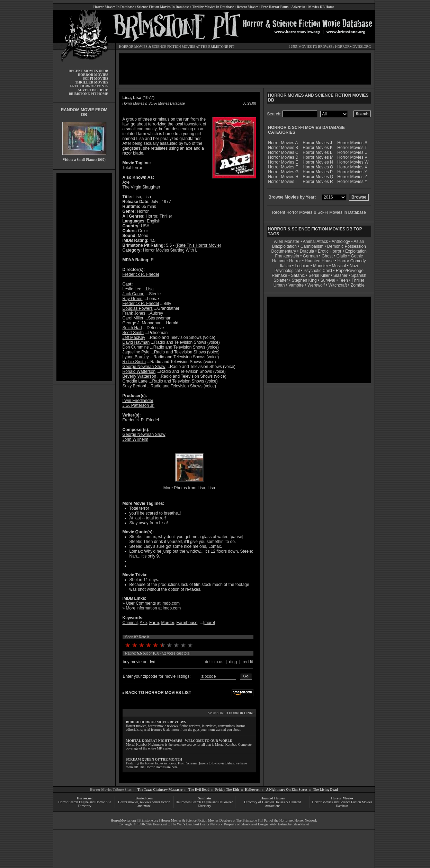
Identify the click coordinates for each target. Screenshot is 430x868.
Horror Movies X (352, 167)
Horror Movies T (352, 148)
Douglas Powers (138, 308)
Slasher (341, 275)
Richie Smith (134, 362)
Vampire (296, 285)
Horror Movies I (282, 182)
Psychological (287, 271)
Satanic (298, 275)
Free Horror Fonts (275, 7)
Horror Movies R (318, 182)
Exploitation (356, 251)
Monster (320, 266)
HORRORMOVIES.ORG (353, 47)
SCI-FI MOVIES (95, 78)
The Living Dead (325, 790)
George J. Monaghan (142, 323)
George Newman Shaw (144, 367)
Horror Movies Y (352, 172)
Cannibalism (312, 246)
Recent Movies (248, 7)
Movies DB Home (321, 7)
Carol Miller (133, 318)
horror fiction (161, 802)
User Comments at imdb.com (153, 603)
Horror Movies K (318, 148)
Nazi (354, 266)
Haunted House (319, 261)
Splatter (281, 280)
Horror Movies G (283, 172)
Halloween (253, 790)
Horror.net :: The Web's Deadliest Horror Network (188, 824)
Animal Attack (316, 242)
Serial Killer (319, 275)
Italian (285, 266)
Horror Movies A (283, 143)
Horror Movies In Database (114, 7)
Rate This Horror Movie (198, 245)
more (209, 623)
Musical (339, 266)
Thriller (358, 280)
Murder (168, 623)
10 (190, 645)
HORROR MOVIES (133, 47)
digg (233, 662)
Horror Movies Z (352, 177)
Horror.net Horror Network (298, 820)
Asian (359, 242)
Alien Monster (286, 242)
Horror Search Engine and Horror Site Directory (84, 804)
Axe (144, 623)
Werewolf (316, 285)
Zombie (358, 285)
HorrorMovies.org (123, 820)
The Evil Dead (199, 790)
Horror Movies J (317, 143)
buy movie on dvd (139, 662)
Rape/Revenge (350, 271)
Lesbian (302, 266)
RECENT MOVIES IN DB (88, 71)
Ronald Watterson (139, 371)
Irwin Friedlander (138, 401)
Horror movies (128, 802)
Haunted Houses (272, 798)
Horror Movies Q (318, 177)
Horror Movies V (352, 157)
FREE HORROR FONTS (89, 86)
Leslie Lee (132, 289)
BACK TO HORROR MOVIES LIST (158, 693)
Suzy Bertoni (134, 386)
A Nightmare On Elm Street (286, 790)
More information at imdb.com (154, 608)
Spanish (359, 275)
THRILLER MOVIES (92, 82)
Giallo (342, 256)
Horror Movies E (283, 162)
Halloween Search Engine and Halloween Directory (204, 804)
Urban (279, 285)
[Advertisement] (84, 277)
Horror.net (85, 798)
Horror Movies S (352, 143)
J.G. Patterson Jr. (139, 405)
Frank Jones (134, 313)
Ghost (327, 256)
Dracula (307, 251)
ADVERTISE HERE (93, 90)
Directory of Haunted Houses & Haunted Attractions (272, 804)
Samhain (205, 798)
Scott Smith (133, 333)
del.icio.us (214, 662)
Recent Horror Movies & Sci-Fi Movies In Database (319, 212)
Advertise (298, 7)
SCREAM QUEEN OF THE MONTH (154, 759)
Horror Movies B (283, 148)
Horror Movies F (283, 167)
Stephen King (304, 280)
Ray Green (133, 299)
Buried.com (144, 798)
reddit (248, 662)
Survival (328, 280)
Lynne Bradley (136, 357)
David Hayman (136, 342)
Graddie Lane (135, 381)
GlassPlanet (301, 824)
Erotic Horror (330, 251)
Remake (280, 275)
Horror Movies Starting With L (170, 250)
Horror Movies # (352, 182)
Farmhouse (187, 623)
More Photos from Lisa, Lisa (189, 488)
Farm (154, 623)
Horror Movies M (318, 157)
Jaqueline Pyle (136, 352)
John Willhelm (136, 439)
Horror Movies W (353, 162)
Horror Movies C (283, 152)
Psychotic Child (318, 271)
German (310, 256)
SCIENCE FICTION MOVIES (173, 47)
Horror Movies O (318, 167)
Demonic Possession (347, 246)
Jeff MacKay (134, 337)
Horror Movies (342, 798)
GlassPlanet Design (254, 824)
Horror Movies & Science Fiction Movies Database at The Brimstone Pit (211, 820)
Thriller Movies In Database (213, 7)
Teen (343, 280)
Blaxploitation (284, 246)
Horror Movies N (318, 162)
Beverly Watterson (140, 376)
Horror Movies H (283, 177)
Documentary (284, 251)
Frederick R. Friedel (141, 274)
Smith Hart (132, 328)
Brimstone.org (148, 820)
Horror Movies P (318, 172)
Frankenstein (287, 256)
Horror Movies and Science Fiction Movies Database (342, 804)
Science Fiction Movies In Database (163, 7)
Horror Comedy (352, 261)
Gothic (357, 256)
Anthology (341, 242)
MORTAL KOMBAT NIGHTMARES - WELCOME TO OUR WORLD (179, 741)
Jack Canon (133, 294)
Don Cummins (136, 347)
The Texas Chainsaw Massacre (160, 790)
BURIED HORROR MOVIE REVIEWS (156, 722)
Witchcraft (338, 285)
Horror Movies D (283, 157)
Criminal (130, 623)
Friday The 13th (227, 790)
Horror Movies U (352, 152)
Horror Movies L (317, 152)
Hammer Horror (286, 261)
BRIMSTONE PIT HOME (88, 94)
